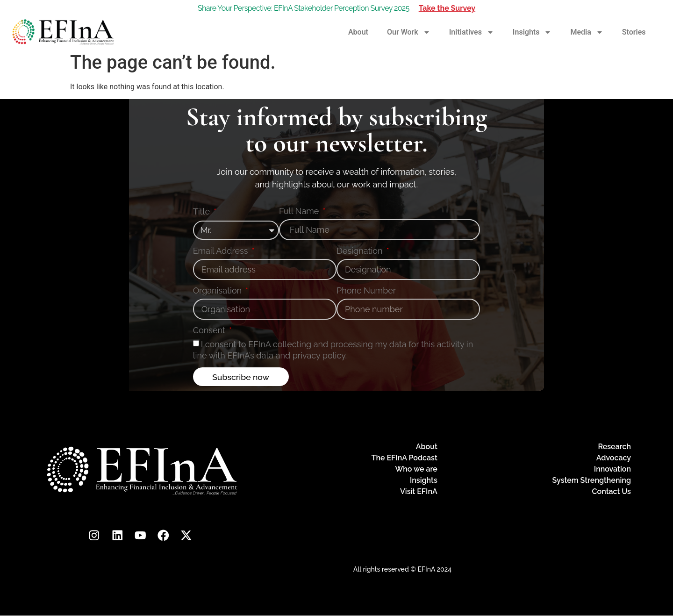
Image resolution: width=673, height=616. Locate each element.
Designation (361, 251)
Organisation (218, 291)
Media (587, 32)
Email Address (222, 251)
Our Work (409, 32)
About (358, 32)
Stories (634, 32)
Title (203, 212)
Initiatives (472, 32)
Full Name (300, 211)
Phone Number (366, 291)
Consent (210, 331)
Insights (532, 32)
